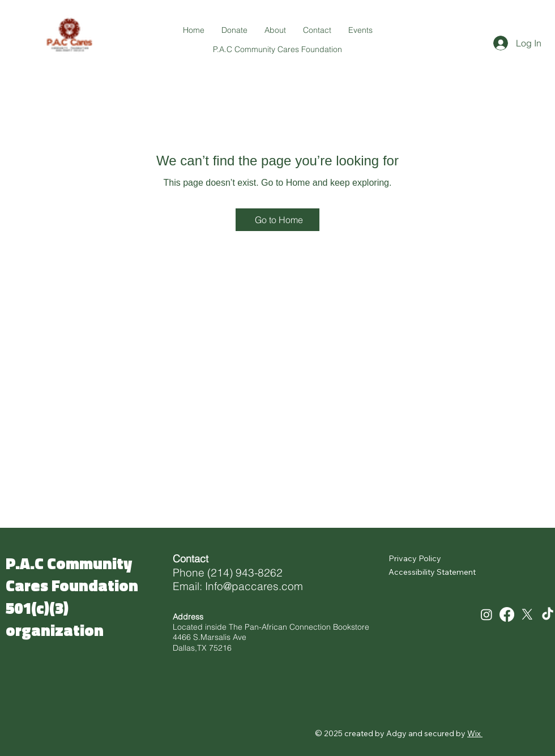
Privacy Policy (415, 558)
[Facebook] (507, 614)
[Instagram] (486, 614)
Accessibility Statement (432, 572)
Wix (474, 733)
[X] (527, 614)
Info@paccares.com (254, 586)
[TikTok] (548, 614)
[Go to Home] (277, 220)
